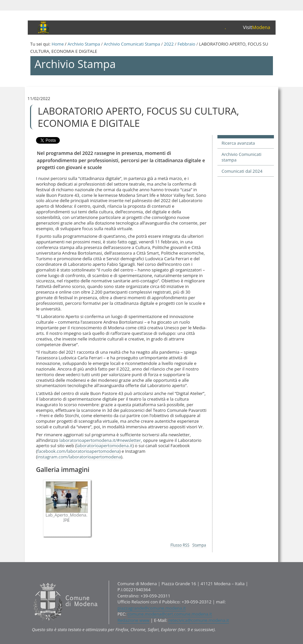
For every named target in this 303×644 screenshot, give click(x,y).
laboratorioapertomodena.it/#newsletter (100, 440)
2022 (169, 44)
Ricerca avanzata (238, 143)
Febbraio (186, 44)
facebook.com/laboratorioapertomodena (78, 451)
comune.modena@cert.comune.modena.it (170, 614)
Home (58, 44)
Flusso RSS (180, 545)
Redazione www (134, 620)
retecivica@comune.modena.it (199, 620)
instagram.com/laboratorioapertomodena (79, 457)
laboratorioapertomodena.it (104, 446)
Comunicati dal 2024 (242, 171)
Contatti (32, 580)
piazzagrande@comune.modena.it (152, 608)
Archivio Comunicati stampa (242, 157)
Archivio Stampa (84, 44)
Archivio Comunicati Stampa (132, 44)
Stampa (199, 545)
